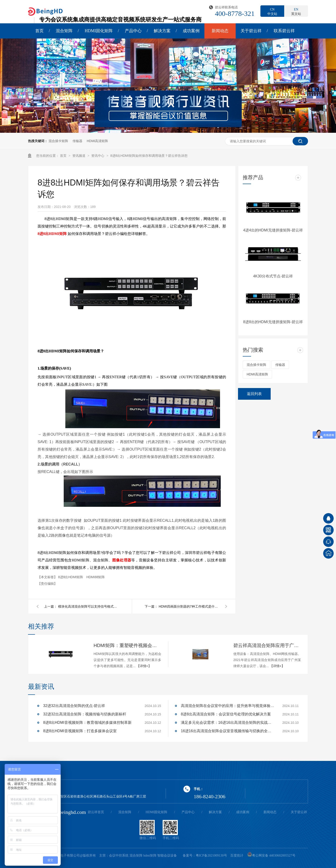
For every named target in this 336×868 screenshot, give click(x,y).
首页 (39, 31)
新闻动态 (220, 31)
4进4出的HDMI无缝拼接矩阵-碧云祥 (273, 230)
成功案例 (191, 31)
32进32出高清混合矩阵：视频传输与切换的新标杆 (85, 714)
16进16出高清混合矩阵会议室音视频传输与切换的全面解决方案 (227, 731)
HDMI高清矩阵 (98, 141)
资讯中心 (98, 156)
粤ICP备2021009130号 (211, 856)
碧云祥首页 (96, 812)
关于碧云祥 (251, 31)
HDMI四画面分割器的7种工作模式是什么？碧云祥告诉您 (189, 606)
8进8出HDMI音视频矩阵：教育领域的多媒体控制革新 (87, 723)
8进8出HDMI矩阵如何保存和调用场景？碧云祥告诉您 (149, 156)
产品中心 (133, 31)
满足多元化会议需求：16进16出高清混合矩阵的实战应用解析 (227, 723)
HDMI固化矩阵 (99, 31)
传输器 (77, 141)
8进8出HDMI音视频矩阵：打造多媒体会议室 (80, 731)
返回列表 (254, 394)
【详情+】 (144, 666)
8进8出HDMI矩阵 (52, 234)
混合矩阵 (64, 31)
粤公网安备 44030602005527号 (271, 856)
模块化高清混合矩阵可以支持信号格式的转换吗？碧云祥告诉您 (88, 606)
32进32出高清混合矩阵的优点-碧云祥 (74, 706)
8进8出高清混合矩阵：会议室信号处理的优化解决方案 (226, 714)
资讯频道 (79, 156)
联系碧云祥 (284, 31)
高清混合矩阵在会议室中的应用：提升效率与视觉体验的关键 (227, 706)
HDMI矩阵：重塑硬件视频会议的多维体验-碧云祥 (127, 645)
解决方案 (162, 31)
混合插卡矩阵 (58, 141)
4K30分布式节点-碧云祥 (273, 276)
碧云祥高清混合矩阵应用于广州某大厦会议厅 (267, 645)
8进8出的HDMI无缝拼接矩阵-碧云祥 (273, 322)
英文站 (296, 11)
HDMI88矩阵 (96, 577)
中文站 (272, 11)
